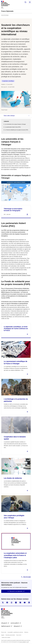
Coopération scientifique (8, 81)
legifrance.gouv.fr (6, 626)
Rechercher (25, 2)
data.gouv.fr (17, 626)
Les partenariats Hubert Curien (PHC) (13, 127)
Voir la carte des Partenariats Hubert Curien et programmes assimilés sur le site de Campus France (16, 274)
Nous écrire (19, 635)
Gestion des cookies (6, 638)
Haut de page (27, 577)
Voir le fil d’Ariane (5, 15)
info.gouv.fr (4, 623)
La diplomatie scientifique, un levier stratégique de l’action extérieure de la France (16, 329)
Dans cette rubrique (9, 116)
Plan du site (4, 632)
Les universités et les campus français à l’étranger (15, 124)
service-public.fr (15, 623)
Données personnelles (10, 635)
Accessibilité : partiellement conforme (15, 632)
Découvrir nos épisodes (16, 591)
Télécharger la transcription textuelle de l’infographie (13, 210)
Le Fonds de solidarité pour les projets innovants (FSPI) (17, 130)
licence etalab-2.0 (23, 642)
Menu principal (30, 2)
